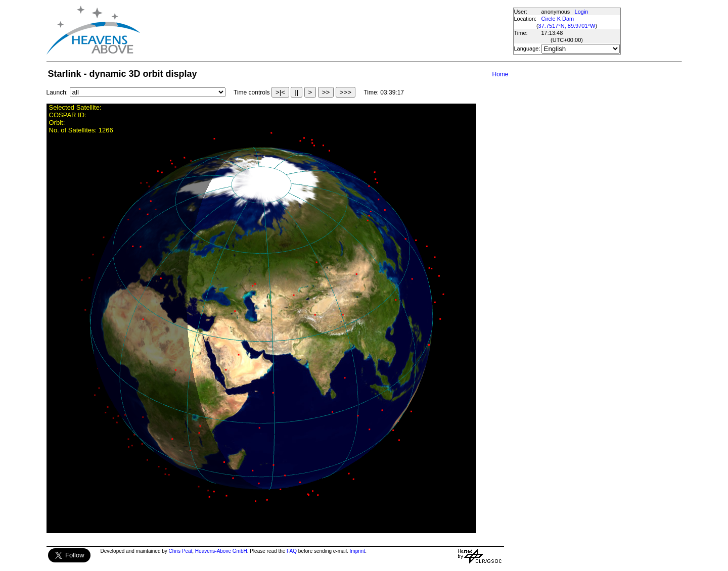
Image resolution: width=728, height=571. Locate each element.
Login (582, 12)
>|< (280, 92)
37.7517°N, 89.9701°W (567, 26)
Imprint (358, 551)
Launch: (57, 92)
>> (326, 92)
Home (500, 74)
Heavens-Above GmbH (221, 551)
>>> (346, 92)
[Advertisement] (326, 30)
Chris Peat (181, 551)
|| (297, 92)
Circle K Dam (558, 19)
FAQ (292, 551)
